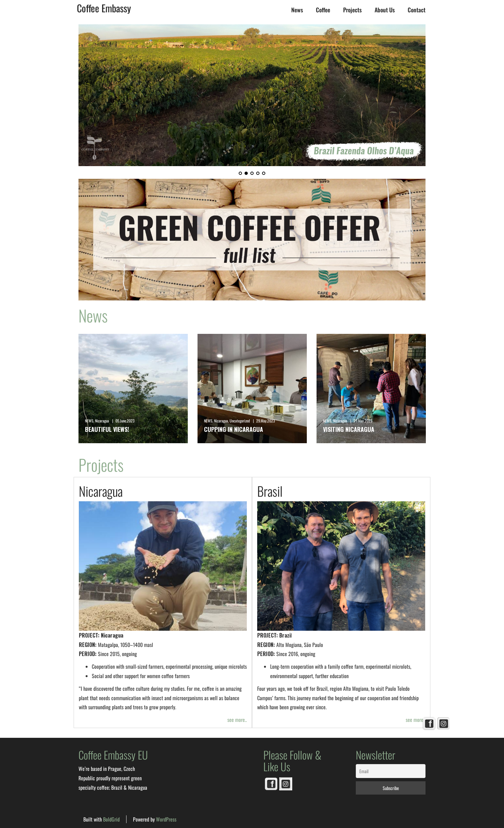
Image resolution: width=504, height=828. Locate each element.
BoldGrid (111, 819)
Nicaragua (102, 421)
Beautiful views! (107, 429)
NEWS (89, 421)
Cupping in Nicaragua (234, 429)
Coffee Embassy (104, 8)
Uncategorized (240, 421)
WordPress (166, 819)
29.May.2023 (266, 421)
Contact (417, 10)
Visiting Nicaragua (349, 429)
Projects (352, 10)
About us (385, 10)
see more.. (237, 720)
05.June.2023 (125, 421)
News (297, 10)
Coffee (323, 10)
